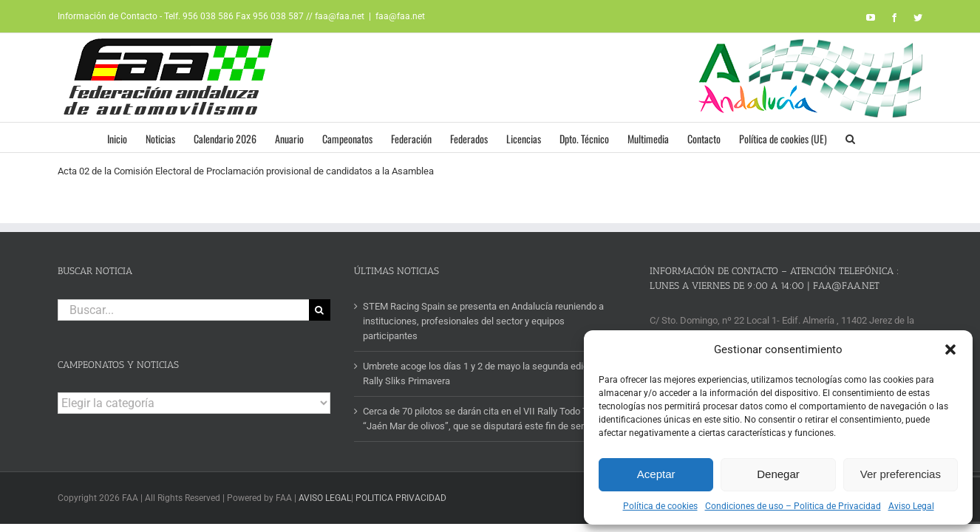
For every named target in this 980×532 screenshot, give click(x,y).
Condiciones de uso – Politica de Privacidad (793, 506)
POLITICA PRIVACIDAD (401, 498)
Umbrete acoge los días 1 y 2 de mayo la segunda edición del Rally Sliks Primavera (489, 374)
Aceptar (656, 474)
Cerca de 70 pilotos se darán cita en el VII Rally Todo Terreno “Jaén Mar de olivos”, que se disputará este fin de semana (489, 419)
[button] (950, 349)
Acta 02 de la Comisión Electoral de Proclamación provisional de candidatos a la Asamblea (246, 171)
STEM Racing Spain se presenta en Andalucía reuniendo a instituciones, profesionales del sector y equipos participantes (483, 321)
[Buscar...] (183, 310)
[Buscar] (320, 310)
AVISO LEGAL (325, 498)
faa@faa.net (400, 16)
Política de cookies (660, 506)
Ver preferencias (901, 474)
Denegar (778, 474)
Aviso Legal (911, 506)
